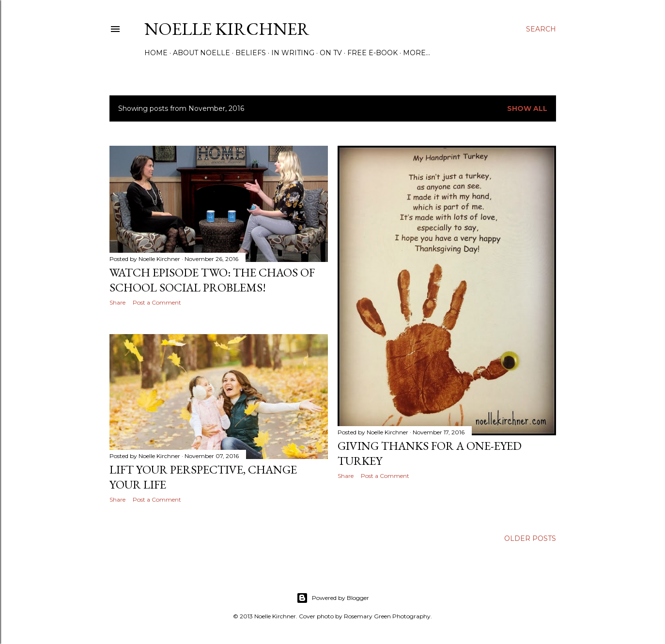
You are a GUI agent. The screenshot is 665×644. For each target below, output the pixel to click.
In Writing (293, 53)
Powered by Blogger (333, 598)
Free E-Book (372, 53)
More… (417, 53)
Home (156, 53)
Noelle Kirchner (227, 29)
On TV (331, 53)
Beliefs (251, 53)
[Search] (541, 29)
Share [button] (117, 302)
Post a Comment (157, 302)
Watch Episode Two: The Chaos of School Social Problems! (212, 280)
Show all (527, 108)
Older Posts (530, 538)
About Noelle (201, 53)
